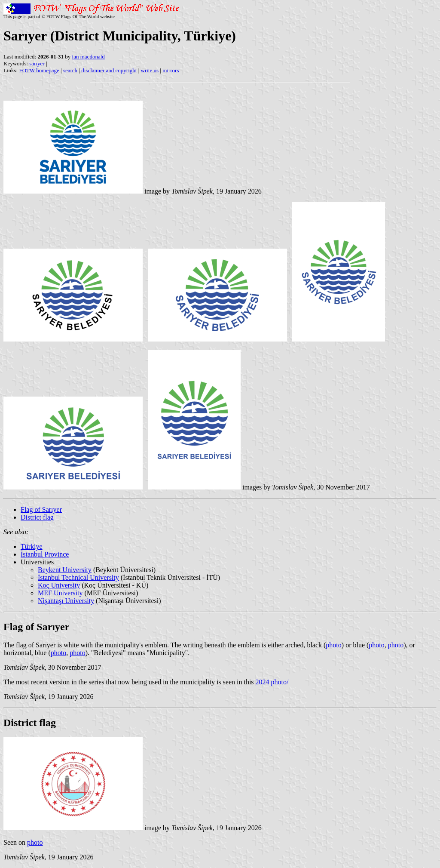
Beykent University (65, 570)
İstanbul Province (45, 554)
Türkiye (32, 546)
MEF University (60, 593)
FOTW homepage (39, 70)
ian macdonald (89, 57)
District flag (37, 517)
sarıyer (37, 63)
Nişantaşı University (66, 601)
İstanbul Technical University (78, 577)
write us (150, 70)
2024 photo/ (272, 682)
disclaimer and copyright (109, 70)
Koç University (59, 585)
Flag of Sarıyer (41, 509)
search (70, 70)
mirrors (171, 70)
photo (333, 645)
